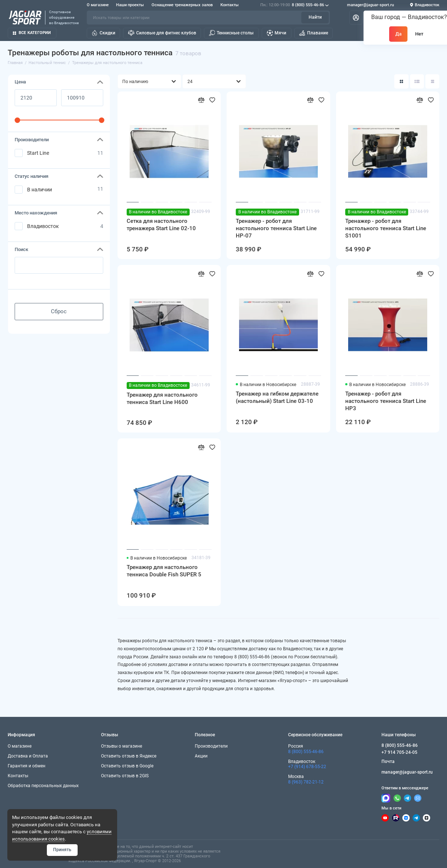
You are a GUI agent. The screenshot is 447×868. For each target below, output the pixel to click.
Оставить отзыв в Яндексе (129, 756)
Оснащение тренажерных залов (182, 5)
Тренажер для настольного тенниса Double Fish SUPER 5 (164, 571)
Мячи (277, 33)
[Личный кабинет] (356, 18)
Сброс (59, 311)
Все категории (32, 33)
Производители (211, 746)
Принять (62, 850)
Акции (201, 756)
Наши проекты (130, 5)
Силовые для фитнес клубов (162, 33)
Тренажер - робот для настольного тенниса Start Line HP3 (386, 401)
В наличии (40, 190)
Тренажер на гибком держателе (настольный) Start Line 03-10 (277, 397)
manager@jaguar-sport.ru (370, 5)
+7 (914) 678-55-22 (307, 767)
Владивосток (43, 226)
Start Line (38, 153)
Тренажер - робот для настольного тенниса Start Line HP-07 (276, 228)
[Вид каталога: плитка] (401, 81)
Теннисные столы (232, 33)
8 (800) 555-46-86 (295, 5)
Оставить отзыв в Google (127, 766)
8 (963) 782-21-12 (306, 782)
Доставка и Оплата (28, 756)
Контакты (230, 5)
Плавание (314, 33)
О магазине (98, 5)
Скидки (103, 33)
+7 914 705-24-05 (399, 752)
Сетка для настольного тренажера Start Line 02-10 (161, 225)
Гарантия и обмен (27, 766)
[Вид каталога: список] (417, 81)
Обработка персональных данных (43, 786)
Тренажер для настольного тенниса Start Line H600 (162, 399)
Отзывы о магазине (122, 746)
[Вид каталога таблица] (432, 81)
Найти (315, 17)
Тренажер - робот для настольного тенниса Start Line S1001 (386, 228)
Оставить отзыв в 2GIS (125, 776)
